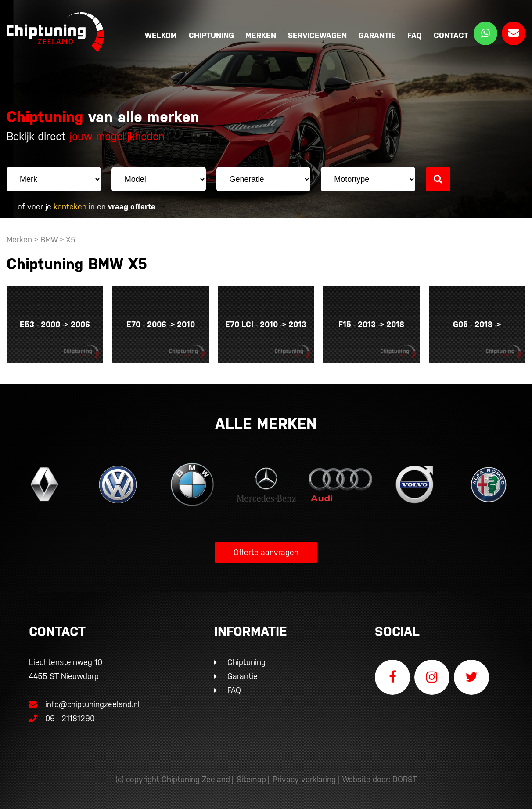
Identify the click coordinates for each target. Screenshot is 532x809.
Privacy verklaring (304, 779)
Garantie (377, 35)
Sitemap (251, 779)
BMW (49, 240)
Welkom (161, 35)
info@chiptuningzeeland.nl (84, 704)
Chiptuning (211, 35)
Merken (261, 35)
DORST (405, 779)
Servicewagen (317, 35)
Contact (451, 35)
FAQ (415, 35)
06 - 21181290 (62, 718)
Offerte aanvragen (266, 552)
